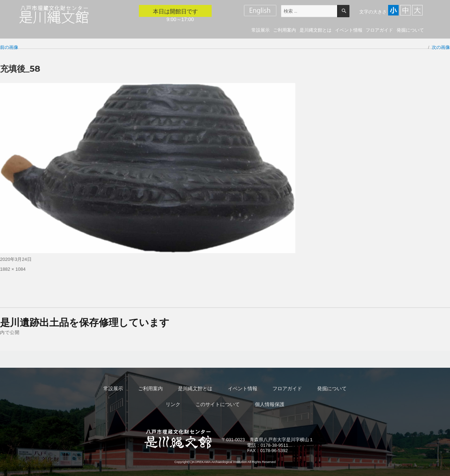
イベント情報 (349, 30)
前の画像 (9, 47)
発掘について (410, 30)
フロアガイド (379, 30)
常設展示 (261, 30)
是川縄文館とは (316, 30)
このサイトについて (218, 404)
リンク (173, 404)
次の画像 (441, 47)
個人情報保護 (270, 404)
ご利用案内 (285, 30)
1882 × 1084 (13, 269)
